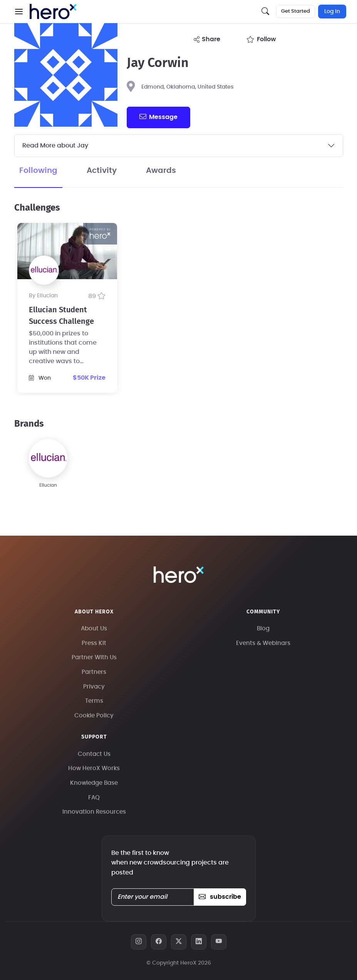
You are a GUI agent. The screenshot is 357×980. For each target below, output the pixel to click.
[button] (19, 12)
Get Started (296, 11)
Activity (102, 171)
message (158, 117)
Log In (332, 12)
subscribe (220, 897)
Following (38, 171)
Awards (161, 171)
